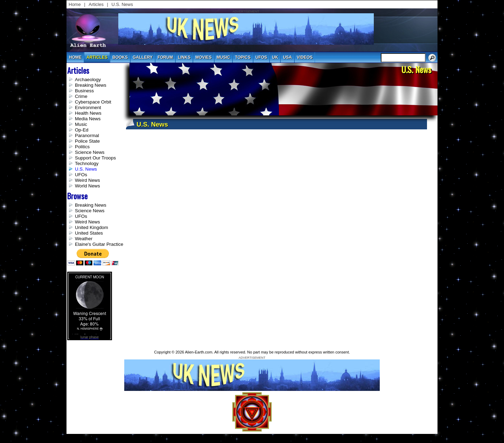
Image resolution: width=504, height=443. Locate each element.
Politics (82, 147)
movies (204, 57)
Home (75, 4)
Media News (88, 119)
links (184, 57)
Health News (88, 113)
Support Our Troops (95, 158)
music (223, 57)
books (120, 57)
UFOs (261, 57)
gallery (143, 57)
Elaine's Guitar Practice (99, 244)
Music (81, 124)
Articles (96, 4)
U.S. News (122, 4)
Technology (87, 163)
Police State (87, 141)
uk (275, 57)
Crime (81, 96)
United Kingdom (92, 227)
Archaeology (88, 80)
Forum (165, 57)
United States (89, 233)
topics (243, 57)
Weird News (87, 180)
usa (287, 57)
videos (305, 57)
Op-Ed (82, 130)
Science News (90, 152)
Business (84, 91)
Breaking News (91, 85)
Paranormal (87, 135)
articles (97, 57)
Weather (84, 239)
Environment (88, 108)
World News (87, 186)
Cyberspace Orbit (93, 102)
